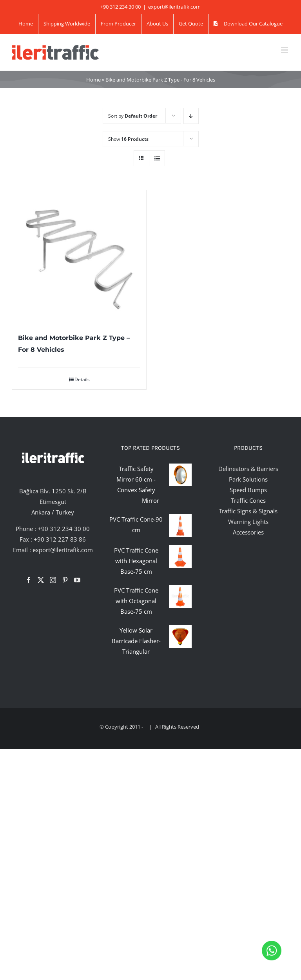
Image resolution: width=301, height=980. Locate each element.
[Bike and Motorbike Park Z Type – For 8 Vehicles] (79, 257)
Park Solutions (248, 479)
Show (128, 139)
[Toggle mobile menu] (285, 50)
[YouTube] (77, 580)
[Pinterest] (65, 580)
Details (82, 379)
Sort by (133, 116)
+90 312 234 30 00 (64, 529)
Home (93, 80)
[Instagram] (53, 580)
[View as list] (157, 158)
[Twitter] (41, 580)
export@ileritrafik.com (174, 7)
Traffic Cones (248, 500)
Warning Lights (248, 522)
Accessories (248, 532)
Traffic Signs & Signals (248, 511)
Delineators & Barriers (248, 469)
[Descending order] (191, 116)
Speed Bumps (248, 490)
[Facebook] (29, 580)
